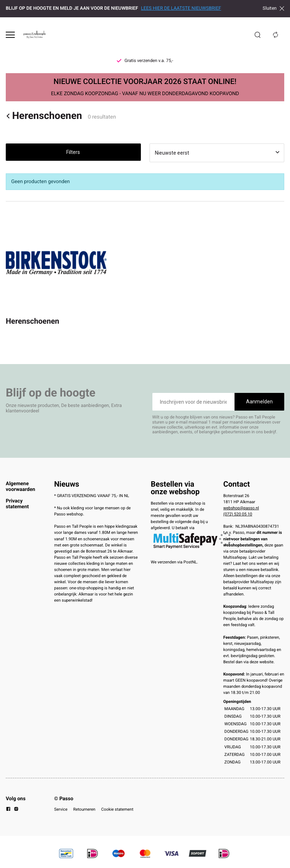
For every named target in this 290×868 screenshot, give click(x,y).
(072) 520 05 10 (238, 514)
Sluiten (273, 8)
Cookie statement (117, 809)
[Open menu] (10, 35)
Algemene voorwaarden (21, 487)
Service (61, 809)
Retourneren (84, 809)
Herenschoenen (44, 116)
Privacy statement (17, 504)
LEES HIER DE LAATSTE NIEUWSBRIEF (181, 8)
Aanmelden (259, 402)
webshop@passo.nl (241, 508)
